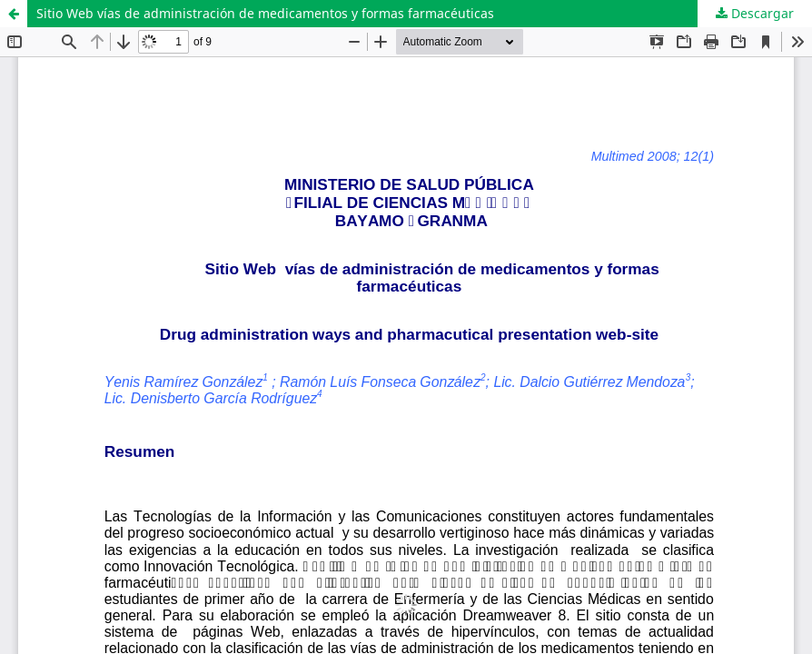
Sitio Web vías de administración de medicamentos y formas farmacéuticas (265, 13)
